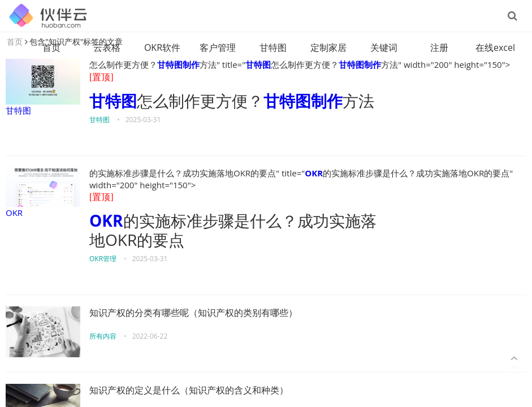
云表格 (107, 47)
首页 (51, 47)
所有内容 (103, 336)
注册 (439, 47)
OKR (43, 193)
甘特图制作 (178, 64)
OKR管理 (103, 259)
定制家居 (328, 47)
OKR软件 (162, 47)
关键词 (384, 47)
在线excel (495, 47)
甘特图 (273, 47)
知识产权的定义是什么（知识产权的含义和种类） (189, 390)
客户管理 (218, 47)
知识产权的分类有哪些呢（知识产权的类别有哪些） (193, 313)
